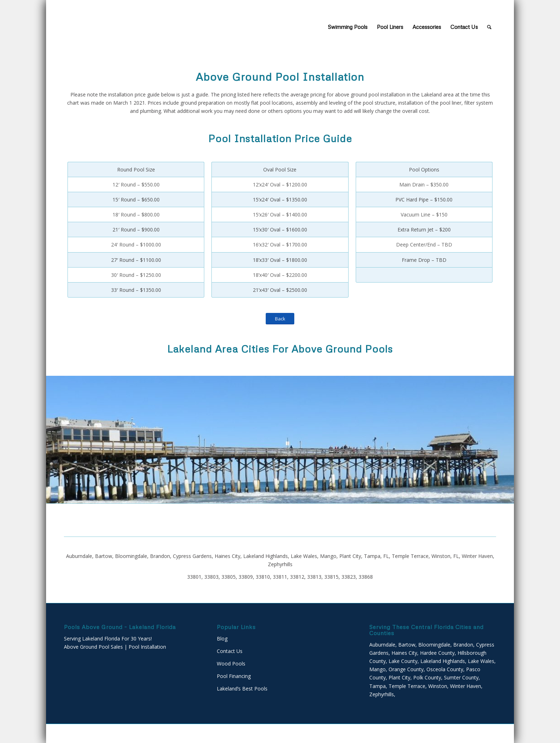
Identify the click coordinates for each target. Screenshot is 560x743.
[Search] (489, 27)
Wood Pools (231, 664)
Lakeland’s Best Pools (242, 689)
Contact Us (230, 651)
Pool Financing (234, 676)
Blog (222, 639)
